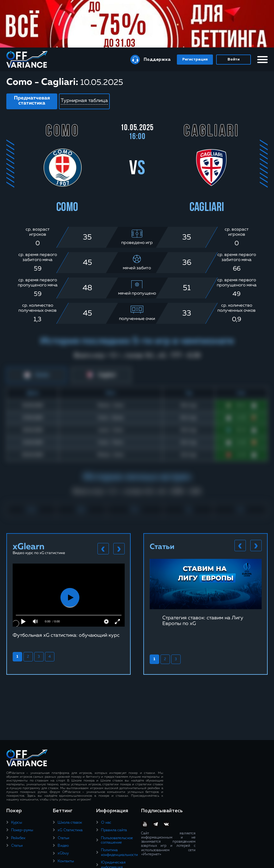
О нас (106, 823)
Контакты (66, 861)
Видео (63, 846)
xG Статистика (70, 830)
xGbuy (63, 853)
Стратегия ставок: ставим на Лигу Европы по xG (203, 621)
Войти (234, 60)
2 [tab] (28, 657)
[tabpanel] (69, 601)
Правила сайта (114, 830)
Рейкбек (18, 838)
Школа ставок (70, 823)
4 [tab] (50, 657)
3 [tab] (39, 657)
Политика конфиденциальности (119, 852)
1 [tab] (17, 657)
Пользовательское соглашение (117, 840)
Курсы (17, 823)
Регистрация (195, 60)
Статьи (17, 846)
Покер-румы (22, 830)
